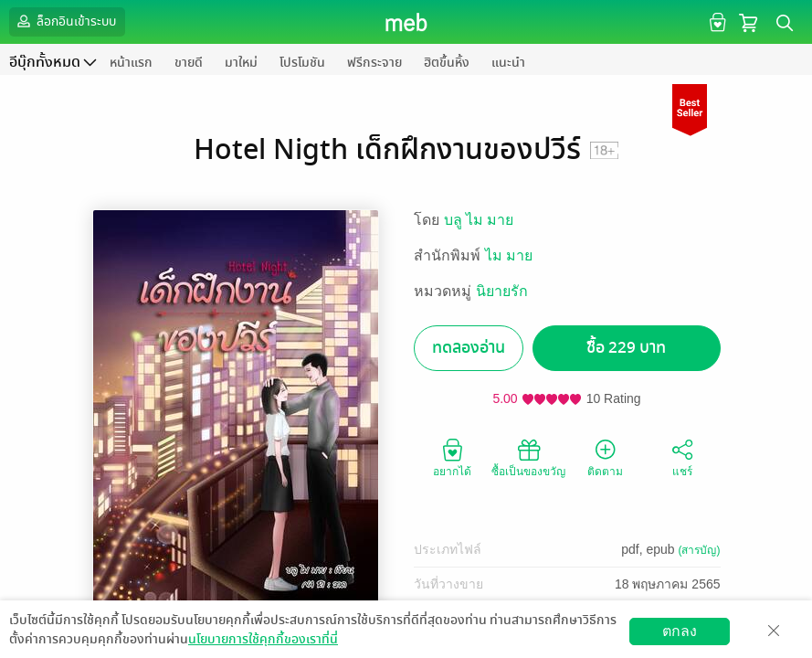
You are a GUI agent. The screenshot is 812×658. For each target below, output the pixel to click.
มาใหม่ (241, 63)
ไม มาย (509, 255)
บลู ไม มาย (479, 220)
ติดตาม (605, 457)
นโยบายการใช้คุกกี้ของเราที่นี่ (263, 639)
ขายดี (189, 63)
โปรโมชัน (302, 63)
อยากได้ (452, 457)
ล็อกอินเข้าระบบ (65, 21)
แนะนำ (508, 63)
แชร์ (682, 457)
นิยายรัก (502, 291)
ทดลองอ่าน (469, 348)
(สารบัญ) (700, 550)
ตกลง (680, 631)
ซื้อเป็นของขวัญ (528, 457)
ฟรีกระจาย (374, 63)
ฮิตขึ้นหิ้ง (447, 63)
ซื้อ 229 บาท (626, 348)
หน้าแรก (131, 63)
